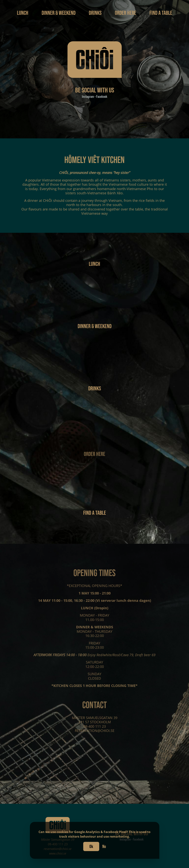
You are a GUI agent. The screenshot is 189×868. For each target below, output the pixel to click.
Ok (91, 846)
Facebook (101, 96)
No (104, 846)
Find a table (161, 13)
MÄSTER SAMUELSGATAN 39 (95, 721)
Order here (126, 13)
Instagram (88, 96)
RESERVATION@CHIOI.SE (95, 734)
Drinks (96, 13)
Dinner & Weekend (59, 13)
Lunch (23, 13)
